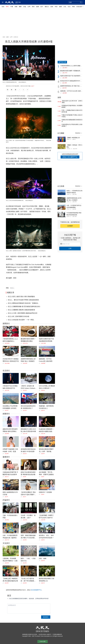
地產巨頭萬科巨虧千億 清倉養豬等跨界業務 (71, 76)
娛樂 (60, 7)
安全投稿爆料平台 (36, 590)
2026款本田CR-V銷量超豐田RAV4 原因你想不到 (71, 81)
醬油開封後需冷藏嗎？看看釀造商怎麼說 (71, 71)
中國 (12, 7)
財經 (52, 7)
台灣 (29, 7)
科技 (56, 7)
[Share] (4, 343)
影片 (42, 7)
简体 (19, 2)
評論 (25, 7)
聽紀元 (47, 7)
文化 (65, 7)
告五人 (12, 288)
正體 (17, 2)
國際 (20, 7)
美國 (16, 7)
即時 (7, 7)
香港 (33, 7)
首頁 (3, 7)
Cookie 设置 (42, 641)
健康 (38, 7)
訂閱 (70, 248)
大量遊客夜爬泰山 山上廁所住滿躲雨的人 (71, 66)
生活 (69, 7)
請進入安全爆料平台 (70, 157)
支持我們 (70, 226)
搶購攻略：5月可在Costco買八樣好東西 (71, 91)
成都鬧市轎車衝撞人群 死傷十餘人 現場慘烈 (71, 86)
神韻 (73, 7)
